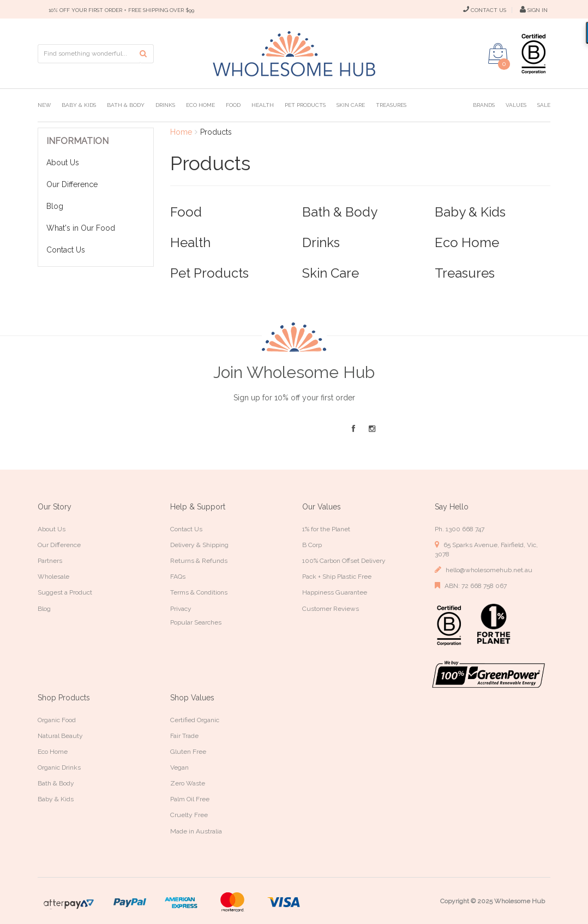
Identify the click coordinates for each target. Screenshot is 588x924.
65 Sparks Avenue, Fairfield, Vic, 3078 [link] (486, 549)
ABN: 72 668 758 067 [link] (471, 586)
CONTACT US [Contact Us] (485, 10)
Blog (55, 206)
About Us (63, 163)
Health (263, 105)
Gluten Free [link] (188, 752)
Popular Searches (196, 622)
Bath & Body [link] (56, 783)
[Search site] (147, 54)
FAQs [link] (178, 577)
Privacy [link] (181, 609)
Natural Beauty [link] (60, 736)
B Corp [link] (312, 545)
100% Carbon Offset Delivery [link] (344, 561)
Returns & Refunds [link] (199, 561)
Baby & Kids (79, 105)
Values (516, 105)
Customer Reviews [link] (331, 609)
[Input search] (89, 54)
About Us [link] (52, 529)
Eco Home (200, 105)
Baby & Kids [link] (56, 799)
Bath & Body (126, 105)
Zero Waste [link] (188, 783)
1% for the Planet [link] (326, 529)
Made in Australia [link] (196, 831)
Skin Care (351, 105)
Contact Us (66, 250)
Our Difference (72, 184)
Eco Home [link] (53, 752)
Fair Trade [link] (184, 736)
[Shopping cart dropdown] (498, 53)
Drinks (165, 105)
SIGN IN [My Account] (534, 10)
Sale (544, 105)
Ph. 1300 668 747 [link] (460, 529)
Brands (484, 105)
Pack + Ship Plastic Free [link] (337, 577)
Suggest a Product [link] (65, 592)
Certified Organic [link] (195, 720)
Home (181, 132)
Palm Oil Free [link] (190, 799)
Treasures (391, 105)
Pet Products (305, 105)
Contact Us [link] (186, 529)
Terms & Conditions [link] (199, 592)
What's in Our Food (81, 228)
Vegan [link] (179, 767)
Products (216, 132)
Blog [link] (44, 609)
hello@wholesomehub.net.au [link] (484, 570)
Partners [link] (50, 561)
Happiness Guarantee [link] (335, 592)
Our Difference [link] (59, 545)
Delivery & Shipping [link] (199, 545)
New (44, 105)
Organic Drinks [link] (59, 767)
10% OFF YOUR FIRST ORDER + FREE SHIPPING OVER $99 (121, 10)
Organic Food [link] (57, 720)
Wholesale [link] (53, 577)
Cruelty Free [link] (189, 815)
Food (233, 105)
